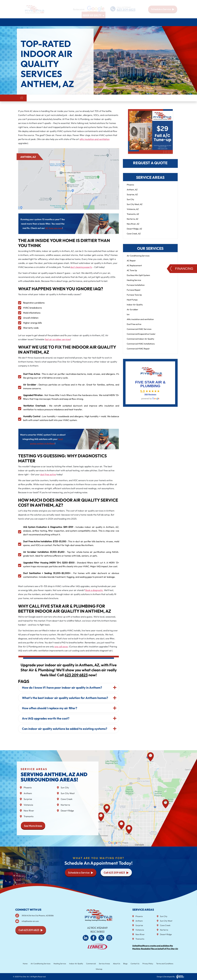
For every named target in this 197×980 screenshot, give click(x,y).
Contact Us (174, 22)
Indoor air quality (93, 22)
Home (20, 22)
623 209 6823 (126, 10)
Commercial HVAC (116, 22)
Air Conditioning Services (39, 22)
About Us (154, 22)
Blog (164, 22)
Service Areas (137, 22)
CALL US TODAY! (124, 7)
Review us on (79, 9)
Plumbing (74, 22)
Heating (61, 22)
